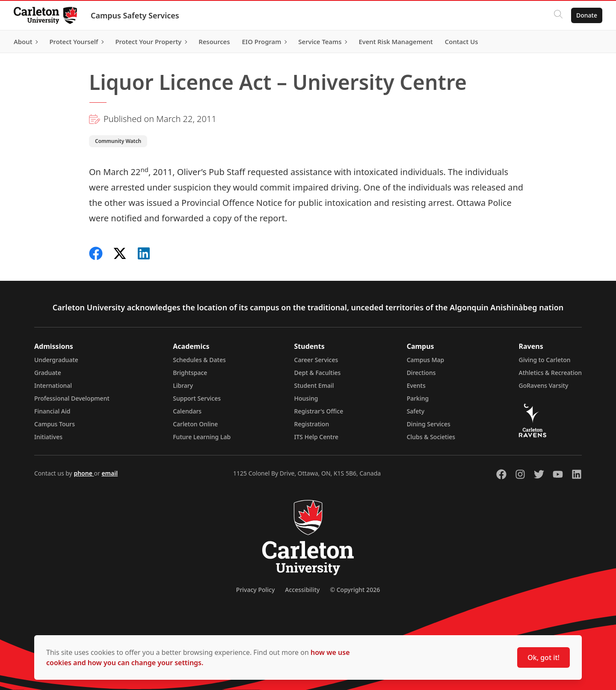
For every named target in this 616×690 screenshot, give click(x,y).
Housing (306, 398)
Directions (421, 373)
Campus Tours (55, 424)
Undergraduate (56, 360)
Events (416, 385)
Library (183, 385)
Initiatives (48, 437)
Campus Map (426, 360)
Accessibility (302, 590)
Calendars (187, 411)
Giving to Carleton (545, 360)
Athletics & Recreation (550, 373)
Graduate (48, 373)
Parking (418, 398)
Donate (587, 15)
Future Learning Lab (202, 437)
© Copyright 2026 (355, 590)
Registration (312, 424)
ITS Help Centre (317, 437)
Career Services (316, 360)
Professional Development (72, 398)
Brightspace (190, 373)
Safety (416, 411)
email (110, 473)
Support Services (197, 398)
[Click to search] (558, 15)
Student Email (314, 385)
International (53, 385)
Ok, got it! (543, 657)
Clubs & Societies (431, 437)
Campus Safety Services (135, 15)
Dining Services (429, 424)
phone (84, 473)
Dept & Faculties (318, 373)
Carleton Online (195, 424)
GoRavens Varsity (544, 385)
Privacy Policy (255, 590)
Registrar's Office (319, 411)
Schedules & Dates (199, 360)
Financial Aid (52, 411)
